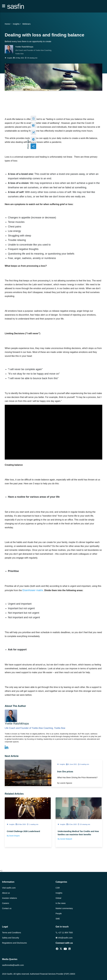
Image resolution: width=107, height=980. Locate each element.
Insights (17, 24)
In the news (61, 903)
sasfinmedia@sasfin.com (13, 965)
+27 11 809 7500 (64, 933)
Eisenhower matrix (33, 590)
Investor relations (10, 898)
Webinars (26, 24)
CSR (58, 888)
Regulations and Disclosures (14, 943)
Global (58, 898)
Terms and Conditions (11, 933)
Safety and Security (11, 938)
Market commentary (64, 908)
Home (8, 24)
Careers (6, 903)
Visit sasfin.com (9, 888)
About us (6, 893)
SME (58, 919)
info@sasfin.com (64, 938)
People (59, 914)
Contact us (7, 908)
